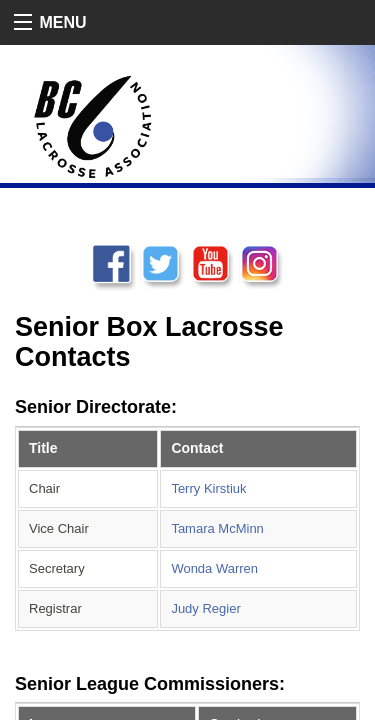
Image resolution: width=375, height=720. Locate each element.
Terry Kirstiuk (208, 488)
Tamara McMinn (217, 528)
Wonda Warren (214, 568)
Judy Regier (205, 608)
